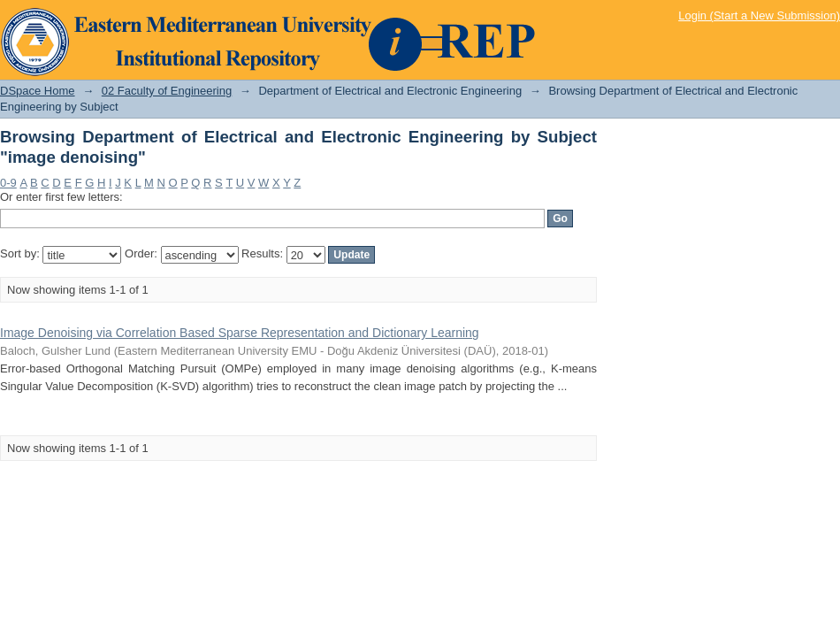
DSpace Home (38, 91)
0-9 (8, 183)
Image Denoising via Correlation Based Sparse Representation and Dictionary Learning (240, 333)
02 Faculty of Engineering (167, 91)
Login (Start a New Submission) (759, 15)
